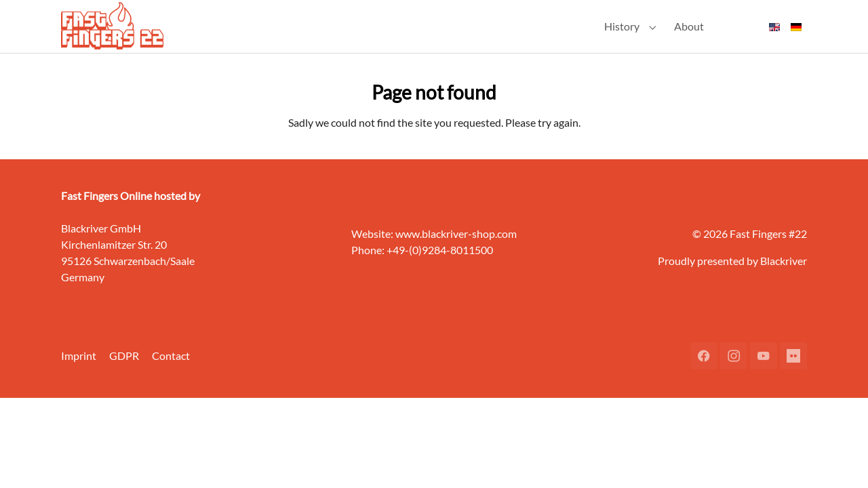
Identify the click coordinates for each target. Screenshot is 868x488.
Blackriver (784, 283)
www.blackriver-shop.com (456, 256)
